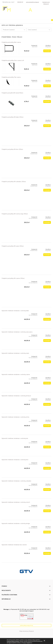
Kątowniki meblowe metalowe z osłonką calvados (16, 481)
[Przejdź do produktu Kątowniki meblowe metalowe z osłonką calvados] (12, 490)
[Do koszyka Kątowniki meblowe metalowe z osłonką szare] (47, 362)
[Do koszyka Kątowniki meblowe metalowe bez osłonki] (47, 553)
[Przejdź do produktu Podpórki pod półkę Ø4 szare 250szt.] (12, 260)
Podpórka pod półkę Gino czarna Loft (13, 60)
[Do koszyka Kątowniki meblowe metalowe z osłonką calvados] (47, 490)
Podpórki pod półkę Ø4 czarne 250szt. (13, 278)
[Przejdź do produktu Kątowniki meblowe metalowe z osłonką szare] (12, 362)
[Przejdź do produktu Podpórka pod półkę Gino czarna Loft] (12, 67)
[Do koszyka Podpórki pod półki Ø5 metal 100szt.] (47, 101)
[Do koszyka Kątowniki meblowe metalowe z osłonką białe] (47, 319)
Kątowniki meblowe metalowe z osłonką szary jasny (17, 332)
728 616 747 (20, 2)
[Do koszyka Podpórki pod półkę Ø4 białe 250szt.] (47, 126)
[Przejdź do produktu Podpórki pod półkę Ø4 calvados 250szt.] (12, 196)
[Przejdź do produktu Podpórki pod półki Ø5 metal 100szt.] (12, 103)
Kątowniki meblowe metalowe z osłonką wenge (16, 523)
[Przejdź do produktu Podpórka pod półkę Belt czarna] (12, 49)
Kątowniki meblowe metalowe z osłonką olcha (15, 417)
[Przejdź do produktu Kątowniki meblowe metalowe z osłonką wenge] (12, 532)
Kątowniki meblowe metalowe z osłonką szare (15, 353)
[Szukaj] (47, 21)
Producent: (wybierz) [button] (9, 30)
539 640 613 (43, 609)
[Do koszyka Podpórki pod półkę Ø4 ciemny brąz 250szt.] (47, 222)
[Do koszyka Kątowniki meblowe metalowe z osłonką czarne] (47, 383)
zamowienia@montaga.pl (32, 2)
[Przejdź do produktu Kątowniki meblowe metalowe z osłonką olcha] (12, 426)
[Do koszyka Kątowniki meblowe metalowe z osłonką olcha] (47, 426)
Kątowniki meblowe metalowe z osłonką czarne (16, 374)
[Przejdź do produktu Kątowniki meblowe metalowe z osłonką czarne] (12, 383)
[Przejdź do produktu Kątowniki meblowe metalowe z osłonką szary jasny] (12, 341)
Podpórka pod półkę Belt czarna (11, 42)
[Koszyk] (51, 22)
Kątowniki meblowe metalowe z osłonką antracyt (16, 396)
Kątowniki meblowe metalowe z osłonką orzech (16, 502)
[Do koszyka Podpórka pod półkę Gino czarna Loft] (47, 69)
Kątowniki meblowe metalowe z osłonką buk (15, 438)
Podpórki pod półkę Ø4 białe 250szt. (13, 117)
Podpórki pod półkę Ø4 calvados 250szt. (14, 182)
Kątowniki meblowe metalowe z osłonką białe (15, 311)
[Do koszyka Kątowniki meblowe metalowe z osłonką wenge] (47, 532)
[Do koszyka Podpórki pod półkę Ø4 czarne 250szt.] (47, 287)
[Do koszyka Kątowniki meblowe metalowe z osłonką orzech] (47, 511)
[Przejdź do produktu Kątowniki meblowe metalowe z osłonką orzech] (12, 511)
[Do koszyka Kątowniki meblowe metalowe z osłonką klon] (47, 468)
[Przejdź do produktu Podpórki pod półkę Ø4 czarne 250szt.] (12, 292)
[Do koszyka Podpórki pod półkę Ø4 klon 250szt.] (47, 158)
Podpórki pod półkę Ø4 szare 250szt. (13, 246)
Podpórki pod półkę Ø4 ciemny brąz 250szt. (15, 214)
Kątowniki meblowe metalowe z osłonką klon (15, 460)
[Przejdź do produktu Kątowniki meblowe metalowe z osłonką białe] (12, 319)
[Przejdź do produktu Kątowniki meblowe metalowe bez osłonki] (12, 553)
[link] (26, 571)
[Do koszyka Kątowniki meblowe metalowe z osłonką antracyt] (47, 404)
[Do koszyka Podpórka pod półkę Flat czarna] (47, 86)
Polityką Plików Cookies (13, 641)
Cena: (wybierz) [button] (32, 30)
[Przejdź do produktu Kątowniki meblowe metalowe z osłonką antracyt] (12, 404)
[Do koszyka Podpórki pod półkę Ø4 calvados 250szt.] (47, 190)
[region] (26, 571)
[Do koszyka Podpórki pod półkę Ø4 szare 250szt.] (47, 255)
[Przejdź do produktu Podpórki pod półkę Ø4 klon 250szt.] (12, 163)
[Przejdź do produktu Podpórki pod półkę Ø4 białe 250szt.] (12, 131)
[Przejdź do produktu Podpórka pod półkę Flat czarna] (12, 83)
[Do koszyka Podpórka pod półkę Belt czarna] (47, 51)
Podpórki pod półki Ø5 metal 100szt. (13, 93)
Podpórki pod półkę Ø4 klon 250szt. (12, 149)
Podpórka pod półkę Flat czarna (11, 77)
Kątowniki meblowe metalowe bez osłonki (14, 545)
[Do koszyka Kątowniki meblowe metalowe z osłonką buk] (47, 447)
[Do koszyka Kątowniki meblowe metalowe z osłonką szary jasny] (47, 341)
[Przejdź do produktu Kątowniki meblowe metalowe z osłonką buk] (12, 447)
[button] (2, 21)
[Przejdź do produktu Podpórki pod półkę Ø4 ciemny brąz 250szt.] (12, 228)
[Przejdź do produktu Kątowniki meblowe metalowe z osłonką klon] (12, 468)
